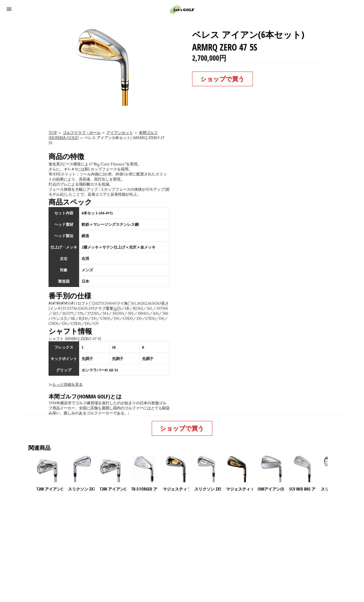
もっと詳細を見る (67, 385)
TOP (53, 133)
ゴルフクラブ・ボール (82, 133)
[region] (182, 535)
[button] (9, 9)
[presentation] (332, 469)
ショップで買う (222, 79)
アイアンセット (120, 133)
